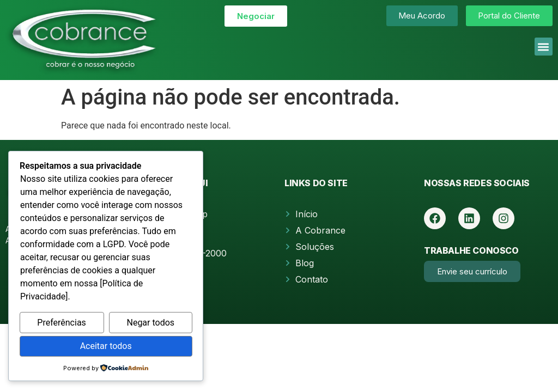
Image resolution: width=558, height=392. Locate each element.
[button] (544, 47)
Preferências (62, 323)
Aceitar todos (106, 346)
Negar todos (150, 323)
